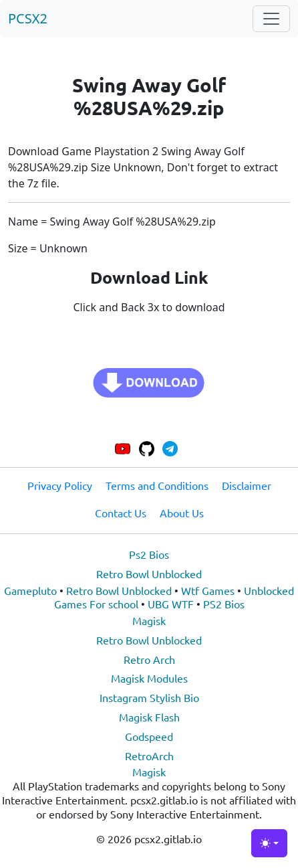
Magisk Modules (149, 678)
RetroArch (149, 756)
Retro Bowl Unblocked (149, 574)
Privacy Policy (60, 485)
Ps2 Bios (149, 554)
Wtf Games (208, 590)
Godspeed (149, 736)
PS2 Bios (224, 604)
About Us (182, 513)
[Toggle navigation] (271, 19)
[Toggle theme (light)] (269, 843)
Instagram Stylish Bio (149, 697)
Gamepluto (30, 590)
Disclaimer (247, 485)
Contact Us (121, 513)
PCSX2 (28, 18)
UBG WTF (171, 604)
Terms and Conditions (157, 485)
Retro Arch (149, 659)
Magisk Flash (149, 717)
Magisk (149, 620)
